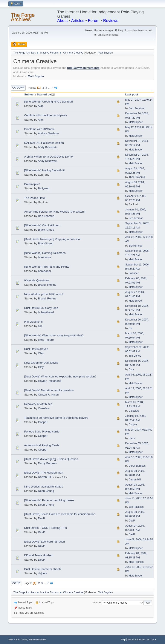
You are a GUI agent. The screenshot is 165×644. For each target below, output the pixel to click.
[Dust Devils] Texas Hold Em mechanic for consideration (60, 514)
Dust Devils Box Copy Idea (41, 308)
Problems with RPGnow (39, 129)
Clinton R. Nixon (48, 395)
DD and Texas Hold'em (39, 555)
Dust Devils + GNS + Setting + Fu (45, 528)
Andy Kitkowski (47, 147)
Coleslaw (44, 408)
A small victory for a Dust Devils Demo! (49, 157)
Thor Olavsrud (137, 177)
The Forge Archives (23, 17)
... (50, 88)
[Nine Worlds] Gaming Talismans (45, 253)
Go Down (18, 88)
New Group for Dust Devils (41, 363)
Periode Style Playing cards (42, 432)
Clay (41, 353)
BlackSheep (46, 243)
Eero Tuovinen (137, 108)
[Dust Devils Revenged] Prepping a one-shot (52, 239)
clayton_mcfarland (50, 381)
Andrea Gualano (48, 133)
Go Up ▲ (152, 639)
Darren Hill (45, 477)
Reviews (111, 21)
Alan (41, 106)
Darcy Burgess (47, 463)
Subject (29, 94)
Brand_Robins (47, 285)
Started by (46, 94)
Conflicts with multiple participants (46, 115)
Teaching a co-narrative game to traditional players (56, 418)
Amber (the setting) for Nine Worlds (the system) (55, 212)
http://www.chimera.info (83, 68)
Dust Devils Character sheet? (43, 569)
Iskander (134, 273)
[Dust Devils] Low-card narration (44, 542)
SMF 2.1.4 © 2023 (18, 639)
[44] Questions (33, 322)
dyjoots (43, 573)
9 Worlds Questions (37, 280)
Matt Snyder (105, 53)
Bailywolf (44, 188)
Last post (132, 94)
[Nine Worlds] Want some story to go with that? (54, 335)
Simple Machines (37, 639)
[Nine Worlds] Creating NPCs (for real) (48, 102)
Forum (94, 21)
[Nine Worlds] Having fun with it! (44, 170)
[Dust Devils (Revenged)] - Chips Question (51, 459)
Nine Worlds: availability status (44, 487)
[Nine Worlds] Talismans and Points (47, 267)
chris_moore (46, 340)
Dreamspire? (32, 184)
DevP (42, 518)
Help (123, 639)
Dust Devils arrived (36, 349)
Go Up (16, 583)
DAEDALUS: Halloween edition (44, 143)
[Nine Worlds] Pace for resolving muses (49, 500)
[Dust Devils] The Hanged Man (44, 473)
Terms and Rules (136, 639)
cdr (40, 326)
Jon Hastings (136, 507)
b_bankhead (46, 312)
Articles (78, 21)
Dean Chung (46, 491)
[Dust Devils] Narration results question (49, 390)
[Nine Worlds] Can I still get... (43, 225)
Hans (132, 438)
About (63, 21)
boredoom (44, 257)
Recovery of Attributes (38, 404)
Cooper (43, 422)
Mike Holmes (136, 562)
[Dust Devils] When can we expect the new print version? (60, 376)
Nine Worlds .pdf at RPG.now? (44, 294)
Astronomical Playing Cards (42, 445)
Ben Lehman (46, 216)
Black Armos (46, 230)
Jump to (96, 603)
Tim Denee (135, 356)
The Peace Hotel (35, 198)
